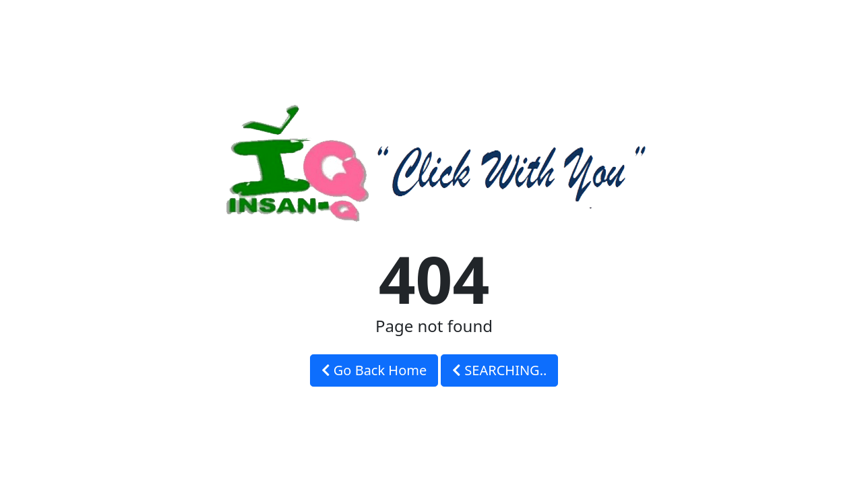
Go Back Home (374, 370)
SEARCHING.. (499, 370)
